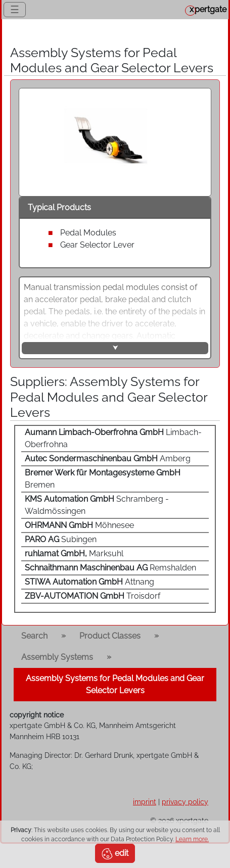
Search (34, 636)
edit (115, 854)
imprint (145, 802)
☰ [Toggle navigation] (15, 10)
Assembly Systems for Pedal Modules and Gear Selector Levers (115, 684)
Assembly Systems (57, 657)
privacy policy (185, 802)
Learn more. (192, 839)
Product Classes (110, 636)
